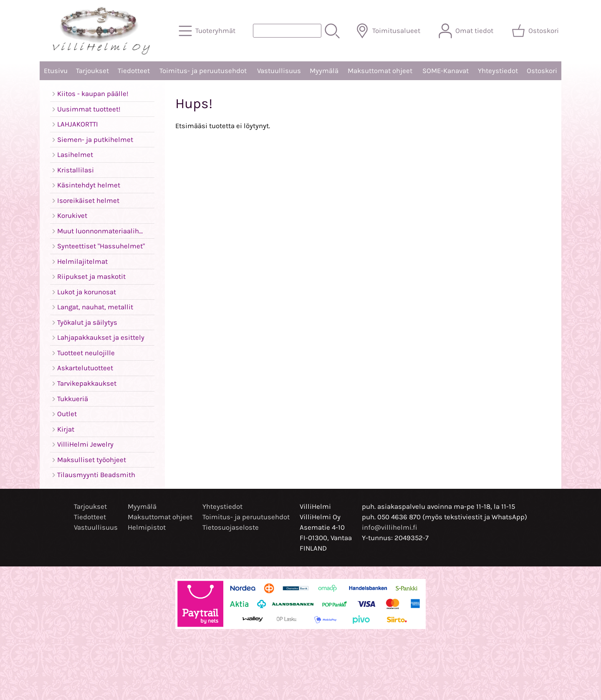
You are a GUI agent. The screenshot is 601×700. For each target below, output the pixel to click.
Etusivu (56, 71)
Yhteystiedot (498, 71)
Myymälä (324, 71)
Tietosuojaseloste (231, 527)
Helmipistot (147, 527)
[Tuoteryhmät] (208, 31)
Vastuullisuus (279, 71)
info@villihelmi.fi (390, 527)
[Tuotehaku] (287, 31)
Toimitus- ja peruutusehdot (203, 71)
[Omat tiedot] (467, 31)
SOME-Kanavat (446, 71)
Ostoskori (542, 71)
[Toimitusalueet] (389, 31)
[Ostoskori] (536, 31)
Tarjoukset (92, 71)
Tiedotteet (134, 71)
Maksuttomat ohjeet (380, 71)
